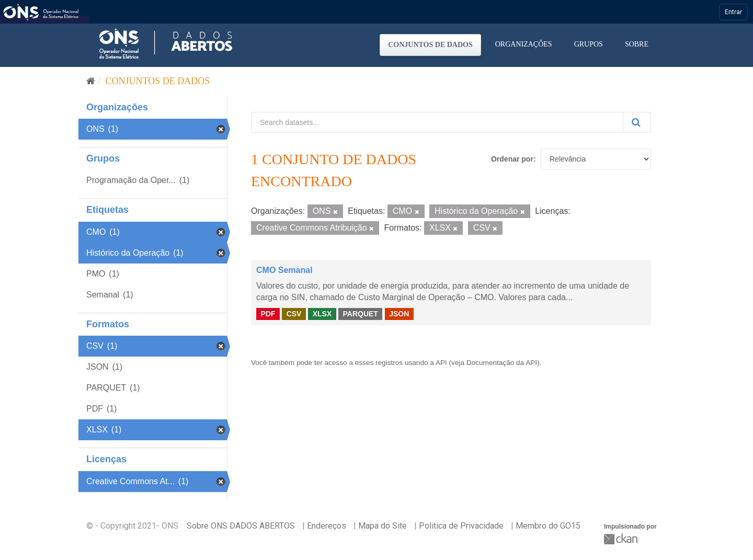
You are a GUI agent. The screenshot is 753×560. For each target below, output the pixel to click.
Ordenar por (512, 159)
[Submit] (637, 122)
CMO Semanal (284, 270)
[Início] (91, 81)
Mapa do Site (383, 526)
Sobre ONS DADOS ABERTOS (241, 526)
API (441, 363)
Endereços (327, 526)
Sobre (637, 44)
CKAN (622, 539)
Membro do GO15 (548, 526)
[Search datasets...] (437, 122)
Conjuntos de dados (430, 45)
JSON (399, 314)
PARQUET (360, 314)
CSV (294, 314)
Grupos (589, 44)
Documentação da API (502, 363)
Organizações (524, 44)
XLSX (322, 314)
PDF (268, 314)
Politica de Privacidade (461, 526)
